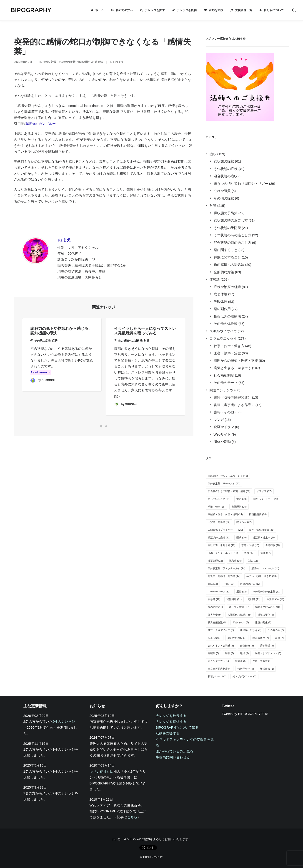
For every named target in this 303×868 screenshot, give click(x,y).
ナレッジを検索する (171, 716)
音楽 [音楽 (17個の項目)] (266, 553)
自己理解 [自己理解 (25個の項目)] (239, 507)
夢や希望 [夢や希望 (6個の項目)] (267, 646)
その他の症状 (67, 62)
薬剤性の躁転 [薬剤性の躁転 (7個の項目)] (237, 638)
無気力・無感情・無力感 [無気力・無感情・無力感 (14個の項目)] (224, 576)
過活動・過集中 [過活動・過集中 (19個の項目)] (264, 538)
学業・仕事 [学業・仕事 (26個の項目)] (217, 507)
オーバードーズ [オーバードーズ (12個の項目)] (219, 592)
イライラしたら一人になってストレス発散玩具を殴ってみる (145, 347)
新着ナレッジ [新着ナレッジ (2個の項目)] (217, 676)
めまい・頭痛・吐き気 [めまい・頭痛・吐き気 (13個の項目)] (262, 576)
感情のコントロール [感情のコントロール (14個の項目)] (265, 568)
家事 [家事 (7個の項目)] (279, 638)
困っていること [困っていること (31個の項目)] (219, 499)
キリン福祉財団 (101, 771)
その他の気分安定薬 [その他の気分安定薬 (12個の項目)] (267, 592)
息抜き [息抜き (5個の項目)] (241, 661)
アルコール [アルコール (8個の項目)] (241, 622)
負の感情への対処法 (90, 62)
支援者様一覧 (244, 10)
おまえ (120, 62)
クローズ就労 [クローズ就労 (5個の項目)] (262, 661)
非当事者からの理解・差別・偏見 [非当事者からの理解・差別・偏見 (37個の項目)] (229, 491)
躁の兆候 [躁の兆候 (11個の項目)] (215, 607)
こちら (132, 817)
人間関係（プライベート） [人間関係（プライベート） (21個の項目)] (225, 530)
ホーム (100, 10)
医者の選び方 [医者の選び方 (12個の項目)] (250, 584)
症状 (46, 62)
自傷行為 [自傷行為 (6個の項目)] (247, 646)
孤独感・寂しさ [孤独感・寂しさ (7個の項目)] (251, 630)
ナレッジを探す (155, 10)
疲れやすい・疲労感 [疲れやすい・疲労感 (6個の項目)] (221, 646)
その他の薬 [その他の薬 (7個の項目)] (276, 630)
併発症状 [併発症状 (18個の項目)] (273, 545)
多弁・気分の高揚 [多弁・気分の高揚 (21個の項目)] (262, 530)
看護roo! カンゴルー (40, 124)
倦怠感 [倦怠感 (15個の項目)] (235, 561)
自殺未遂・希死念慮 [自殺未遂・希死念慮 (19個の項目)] (222, 545)
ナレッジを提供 (187, 10)
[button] (294, 10)
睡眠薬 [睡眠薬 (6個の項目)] (213, 653)
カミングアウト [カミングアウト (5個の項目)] (218, 661)
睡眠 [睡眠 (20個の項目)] (242, 538)
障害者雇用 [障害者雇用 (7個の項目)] (261, 638)
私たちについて (274, 10)
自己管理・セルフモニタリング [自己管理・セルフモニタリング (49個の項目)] (228, 476)
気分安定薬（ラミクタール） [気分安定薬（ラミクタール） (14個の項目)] (227, 568)
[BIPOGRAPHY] (28, 10)
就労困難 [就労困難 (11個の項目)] (234, 599)
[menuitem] (97, 10)
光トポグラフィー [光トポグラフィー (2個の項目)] (244, 676)
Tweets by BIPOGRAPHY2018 (245, 714)
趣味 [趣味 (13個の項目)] (213, 584)
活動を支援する (168, 733)
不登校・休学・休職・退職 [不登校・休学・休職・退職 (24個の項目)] (225, 514)
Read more (41, 378)
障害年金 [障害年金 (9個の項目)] (215, 615)
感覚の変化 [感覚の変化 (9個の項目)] (266, 615)
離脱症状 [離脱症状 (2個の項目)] (267, 669)
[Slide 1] (101, 426)
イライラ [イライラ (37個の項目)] (264, 491)
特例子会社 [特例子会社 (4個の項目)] (246, 669)
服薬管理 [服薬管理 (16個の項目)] (215, 561)
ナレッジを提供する (171, 721)
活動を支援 (216, 10)
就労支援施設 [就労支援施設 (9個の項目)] (217, 622)
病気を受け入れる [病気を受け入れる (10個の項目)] (268, 607)
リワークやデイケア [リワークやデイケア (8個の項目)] (221, 630)
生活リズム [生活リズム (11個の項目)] (275, 599)
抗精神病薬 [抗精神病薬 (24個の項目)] (258, 514)
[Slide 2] (106, 426)
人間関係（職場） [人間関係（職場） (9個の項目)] (239, 615)
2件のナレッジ (64, 721)
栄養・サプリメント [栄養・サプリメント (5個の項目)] (268, 653)
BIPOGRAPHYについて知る (177, 727)
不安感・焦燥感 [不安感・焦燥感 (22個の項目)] (219, 522)
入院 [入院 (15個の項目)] (253, 561)
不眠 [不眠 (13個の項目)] (229, 584)
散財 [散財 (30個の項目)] (242, 499)
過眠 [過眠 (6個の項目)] (229, 653)
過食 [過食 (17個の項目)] (249, 553)
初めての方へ (124, 10)
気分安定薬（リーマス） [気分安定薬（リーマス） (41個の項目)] (224, 483)
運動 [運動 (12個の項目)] (242, 592)
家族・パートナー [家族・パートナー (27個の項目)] (265, 499)
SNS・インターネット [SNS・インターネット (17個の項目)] (223, 553)
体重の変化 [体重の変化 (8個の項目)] (263, 622)
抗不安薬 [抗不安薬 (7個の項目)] (215, 638)
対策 (54, 62)
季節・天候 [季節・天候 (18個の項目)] (250, 545)
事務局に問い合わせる (173, 757)
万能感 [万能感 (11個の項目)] (254, 599)
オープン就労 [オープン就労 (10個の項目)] (239, 607)
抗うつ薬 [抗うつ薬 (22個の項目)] (244, 522)
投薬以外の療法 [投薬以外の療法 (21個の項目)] (219, 538)
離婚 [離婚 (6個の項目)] (244, 653)
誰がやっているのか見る (174, 751)
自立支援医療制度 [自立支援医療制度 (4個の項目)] (220, 669)
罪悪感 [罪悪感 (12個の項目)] (214, 599)
